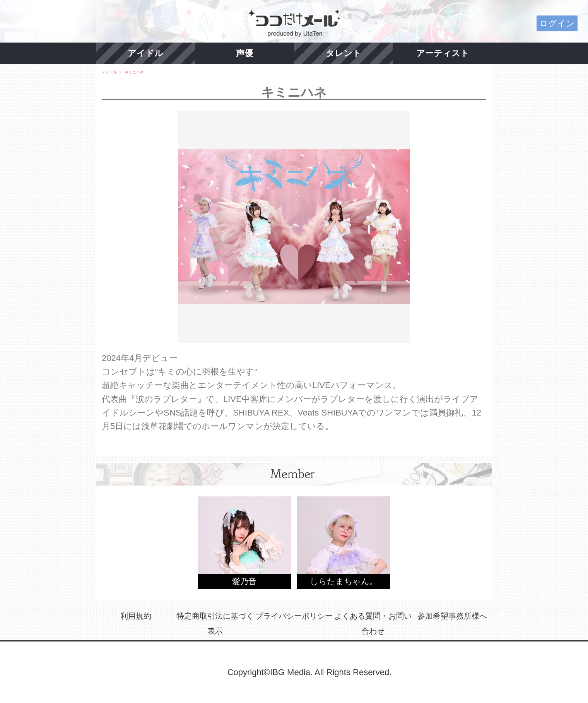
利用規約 (136, 616)
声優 (244, 53)
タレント (344, 53)
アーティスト (443, 53)
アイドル (145, 53)
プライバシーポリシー (294, 616)
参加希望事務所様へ (452, 616)
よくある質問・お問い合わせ (373, 624)
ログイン (557, 23)
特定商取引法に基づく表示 (215, 624)
